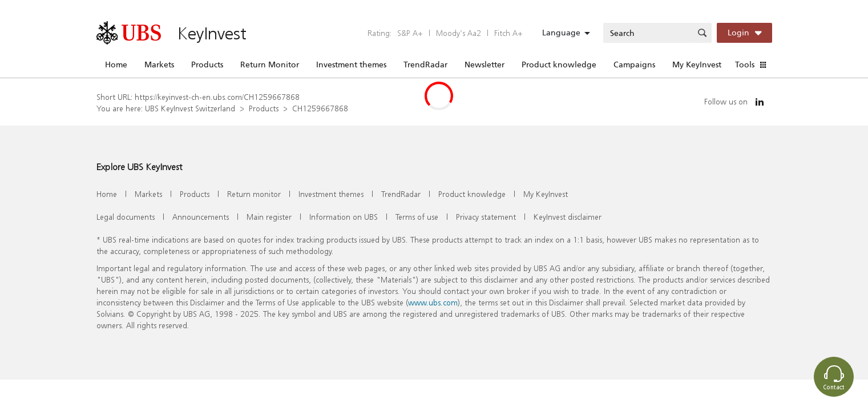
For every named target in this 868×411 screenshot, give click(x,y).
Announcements (201, 217)
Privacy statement (486, 217)
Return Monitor (270, 65)
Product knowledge (559, 65)
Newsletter (485, 65)
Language (561, 33)
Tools (745, 65)
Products (207, 65)
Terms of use (417, 217)
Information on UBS (344, 217)
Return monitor (254, 194)
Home (116, 65)
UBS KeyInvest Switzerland (190, 108)
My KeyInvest (697, 65)
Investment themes (351, 65)
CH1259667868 (320, 108)
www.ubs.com (433, 302)
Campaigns (634, 65)
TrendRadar (425, 65)
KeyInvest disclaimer (568, 217)
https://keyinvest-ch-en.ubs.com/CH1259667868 (217, 97)
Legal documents (126, 217)
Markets (159, 65)
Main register (269, 217)
